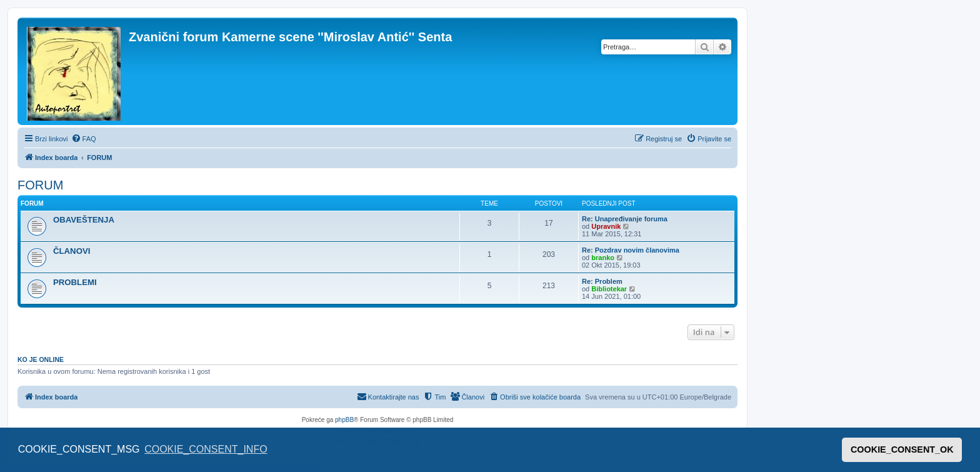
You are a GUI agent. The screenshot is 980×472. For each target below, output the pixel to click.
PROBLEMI (75, 282)
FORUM (40, 185)
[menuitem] (84, 139)
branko (603, 258)
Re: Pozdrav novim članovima (631, 250)
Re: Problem (602, 281)
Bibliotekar (609, 289)
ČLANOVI (72, 251)
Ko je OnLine (41, 359)
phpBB (344, 420)
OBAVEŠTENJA (84, 220)
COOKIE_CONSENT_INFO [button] (206, 449)
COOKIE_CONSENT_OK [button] (902, 449)
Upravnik (606, 226)
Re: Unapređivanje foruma (625, 219)
